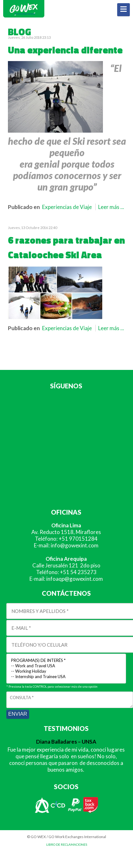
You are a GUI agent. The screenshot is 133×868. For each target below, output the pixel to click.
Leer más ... (111, 207)
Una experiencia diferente (65, 50)
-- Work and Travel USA (66, 666)
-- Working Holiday (66, 671)
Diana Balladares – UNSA (66, 742)
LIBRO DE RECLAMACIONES (67, 844)
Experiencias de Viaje (67, 207)
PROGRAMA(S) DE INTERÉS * (66, 660)
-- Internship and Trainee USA (66, 677)
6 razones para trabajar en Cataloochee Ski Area (66, 247)
